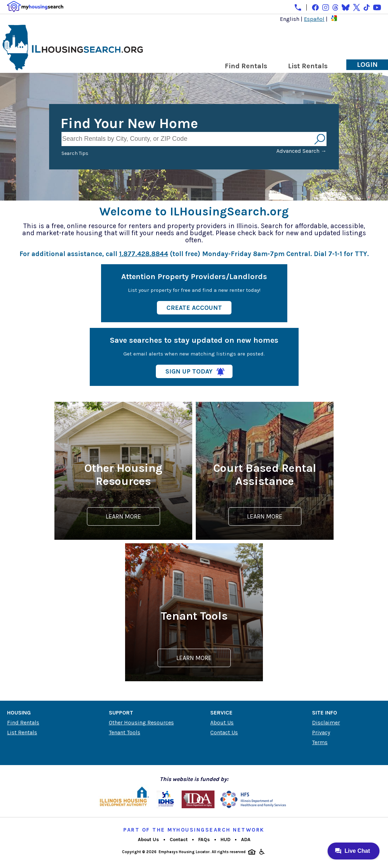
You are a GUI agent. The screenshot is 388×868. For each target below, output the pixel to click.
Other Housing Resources (141, 722)
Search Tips (75, 153)
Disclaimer (326, 722)
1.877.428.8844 (144, 254)
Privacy (321, 732)
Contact (179, 840)
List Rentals (308, 66)
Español (314, 19)
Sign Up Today (189, 371)
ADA (246, 840)
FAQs (204, 840)
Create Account (194, 308)
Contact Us (224, 732)
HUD (225, 840)
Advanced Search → (301, 151)
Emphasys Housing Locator (184, 852)
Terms (320, 742)
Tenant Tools (125, 732)
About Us (222, 722)
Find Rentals (246, 66)
